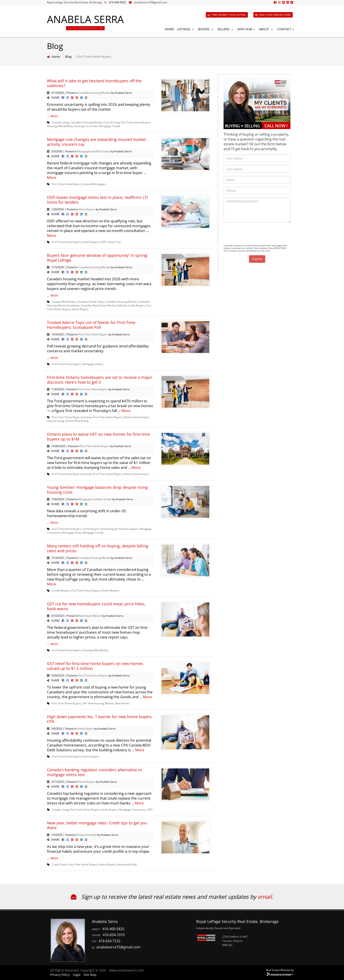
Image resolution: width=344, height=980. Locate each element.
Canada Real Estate (64, 302)
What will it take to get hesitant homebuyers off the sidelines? (94, 83)
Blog (68, 57)
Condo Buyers (136, 305)
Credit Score (59, 864)
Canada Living (60, 122)
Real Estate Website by (280, 970)
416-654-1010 (114, 935)
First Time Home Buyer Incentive (72, 417)
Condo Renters (61, 590)
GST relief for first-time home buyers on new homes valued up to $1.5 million (95, 666)
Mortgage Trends (110, 126)
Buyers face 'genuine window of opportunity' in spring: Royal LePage (97, 258)
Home (169, 29)
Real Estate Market (90, 616)
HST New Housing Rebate (98, 703)
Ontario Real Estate (77, 421)
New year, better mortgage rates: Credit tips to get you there (97, 825)
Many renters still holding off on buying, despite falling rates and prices (98, 548)
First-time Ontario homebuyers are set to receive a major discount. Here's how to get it (99, 380)
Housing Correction (86, 126)
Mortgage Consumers (132, 809)
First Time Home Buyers (136, 122)
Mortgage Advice (93, 364)
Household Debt (127, 864)
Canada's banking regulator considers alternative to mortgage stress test (94, 772)
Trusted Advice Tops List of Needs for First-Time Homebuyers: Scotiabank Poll (91, 325)
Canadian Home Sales (90, 302)
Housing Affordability (60, 126)
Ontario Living (55, 421)
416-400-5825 (117, 2)
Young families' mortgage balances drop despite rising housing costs (97, 490)
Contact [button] (286, 29)
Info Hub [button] (247, 29)
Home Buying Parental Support (119, 529)
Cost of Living (111, 122)
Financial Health (87, 835)
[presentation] (257, 234)
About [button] (266, 29)
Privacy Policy (60, 975)
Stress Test (114, 242)
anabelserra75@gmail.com (151, 2)
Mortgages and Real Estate (93, 151)
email (265, 897)
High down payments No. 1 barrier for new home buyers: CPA (100, 719)
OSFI (103, 242)
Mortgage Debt (72, 532)
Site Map (90, 975)
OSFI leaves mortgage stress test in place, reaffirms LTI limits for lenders (97, 200)
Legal (77, 975)
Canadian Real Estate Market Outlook (103, 305)
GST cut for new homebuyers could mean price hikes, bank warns (96, 606)
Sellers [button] (226, 29)
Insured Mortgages (94, 184)
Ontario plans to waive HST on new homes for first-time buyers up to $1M (98, 437)
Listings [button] (186, 29)
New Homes (122, 703)
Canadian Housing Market (94, 93)
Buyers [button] (206, 29)
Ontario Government (136, 417)
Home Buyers (87, 209)
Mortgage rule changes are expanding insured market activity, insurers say (96, 142)
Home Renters (111, 590)
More (54, 116)
